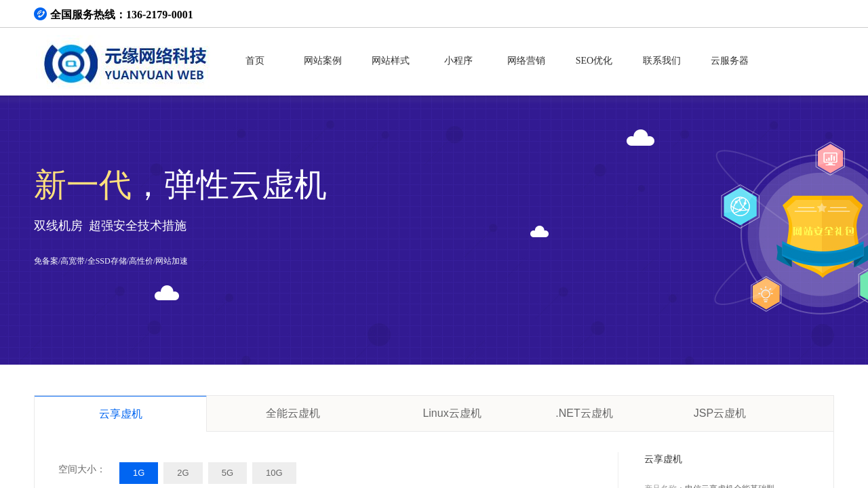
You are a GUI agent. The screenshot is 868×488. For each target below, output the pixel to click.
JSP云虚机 (720, 413)
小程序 (458, 61)
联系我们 (662, 61)
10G (274, 473)
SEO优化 (594, 61)
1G (139, 473)
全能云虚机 (293, 413)
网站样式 (391, 61)
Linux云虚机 (452, 413)
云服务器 (730, 61)
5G (228, 473)
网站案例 (323, 61)
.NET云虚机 (584, 413)
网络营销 (526, 61)
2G (183, 473)
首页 (255, 61)
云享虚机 (121, 414)
